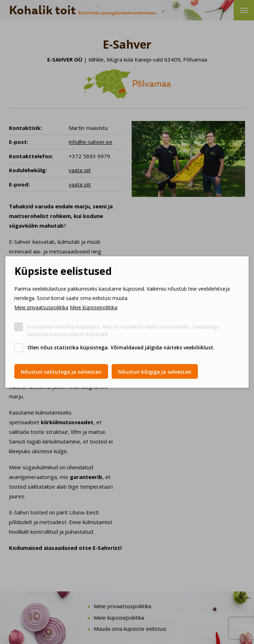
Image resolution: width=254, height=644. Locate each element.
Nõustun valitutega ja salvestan (61, 372)
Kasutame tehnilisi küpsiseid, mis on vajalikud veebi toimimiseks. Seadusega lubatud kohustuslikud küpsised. (124, 330)
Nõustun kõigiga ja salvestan (155, 372)
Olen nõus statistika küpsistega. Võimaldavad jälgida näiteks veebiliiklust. (121, 347)
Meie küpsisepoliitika (94, 307)
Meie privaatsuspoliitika (41, 307)
